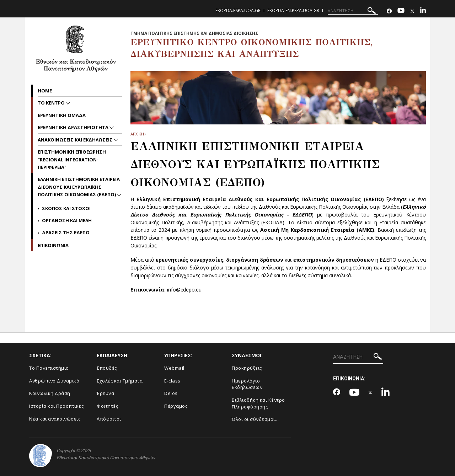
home (45, 91)
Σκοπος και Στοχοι (66, 208)
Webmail (174, 368)
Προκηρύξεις (247, 368)
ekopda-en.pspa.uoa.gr (293, 10)
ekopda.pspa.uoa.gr (238, 10)
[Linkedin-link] (423, 11)
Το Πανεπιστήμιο (49, 368)
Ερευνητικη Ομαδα (62, 115)
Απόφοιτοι (109, 419)
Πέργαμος (176, 406)
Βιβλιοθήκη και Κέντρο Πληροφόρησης (258, 403)
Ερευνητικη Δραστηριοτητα (74, 127)
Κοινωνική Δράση (50, 393)
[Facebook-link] (389, 11)
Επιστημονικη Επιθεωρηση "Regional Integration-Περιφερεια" (72, 159)
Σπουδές (107, 368)
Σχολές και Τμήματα (120, 381)
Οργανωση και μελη (67, 220)
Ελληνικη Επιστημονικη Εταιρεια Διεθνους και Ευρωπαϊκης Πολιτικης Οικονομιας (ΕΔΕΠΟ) (79, 187)
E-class (172, 381)
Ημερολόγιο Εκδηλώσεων (247, 384)
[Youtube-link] (401, 11)
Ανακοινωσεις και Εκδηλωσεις (76, 140)
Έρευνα (105, 393)
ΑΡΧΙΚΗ (137, 134)
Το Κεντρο (52, 103)
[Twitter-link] (412, 11)
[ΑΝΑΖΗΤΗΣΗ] (353, 11)
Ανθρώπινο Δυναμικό (54, 381)
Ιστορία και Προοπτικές (56, 406)
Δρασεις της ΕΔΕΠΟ (66, 232)
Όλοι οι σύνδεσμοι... (255, 419)
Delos (171, 393)
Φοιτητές (107, 406)
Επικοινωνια (53, 245)
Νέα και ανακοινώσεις (55, 419)
